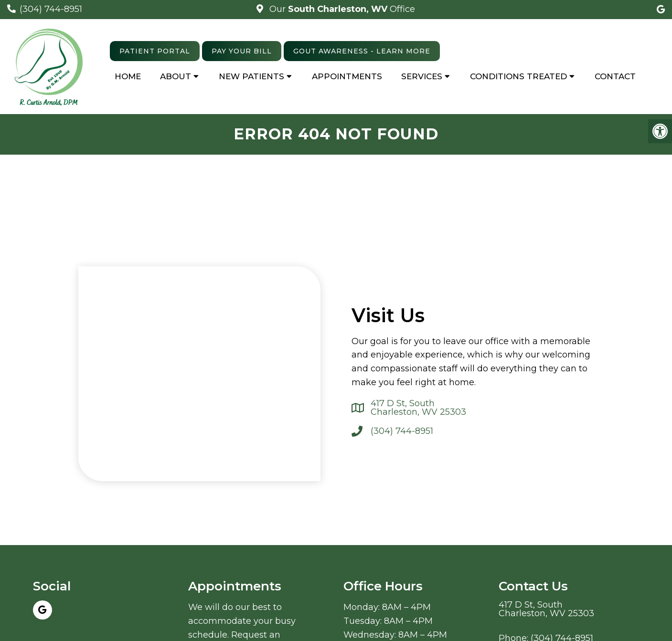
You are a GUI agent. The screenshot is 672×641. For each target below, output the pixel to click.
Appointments (347, 76)
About (176, 76)
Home (128, 76)
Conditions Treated (518, 76)
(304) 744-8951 (51, 9)
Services (422, 76)
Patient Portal (155, 51)
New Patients (251, 76)
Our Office (341, 9)
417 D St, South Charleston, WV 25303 (418, 408)
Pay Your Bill (242, 51)
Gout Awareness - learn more (362, 51)
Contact (615, 76)
